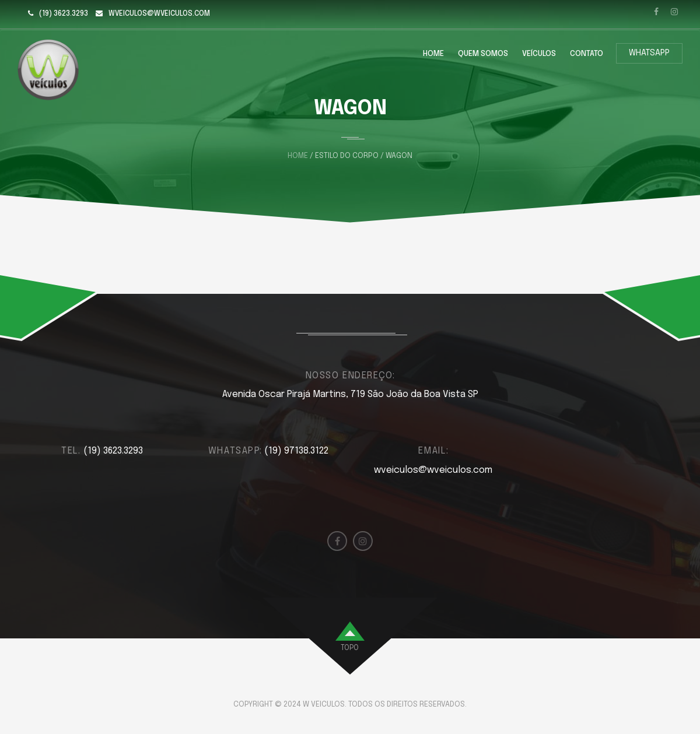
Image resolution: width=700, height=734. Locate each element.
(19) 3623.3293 (64, 14)
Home (433, 54)
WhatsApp (649, 53)
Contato (587, 54)
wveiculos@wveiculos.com (159, 14)
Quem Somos (483, 54)
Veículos (539, 54)
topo (350, 648)
